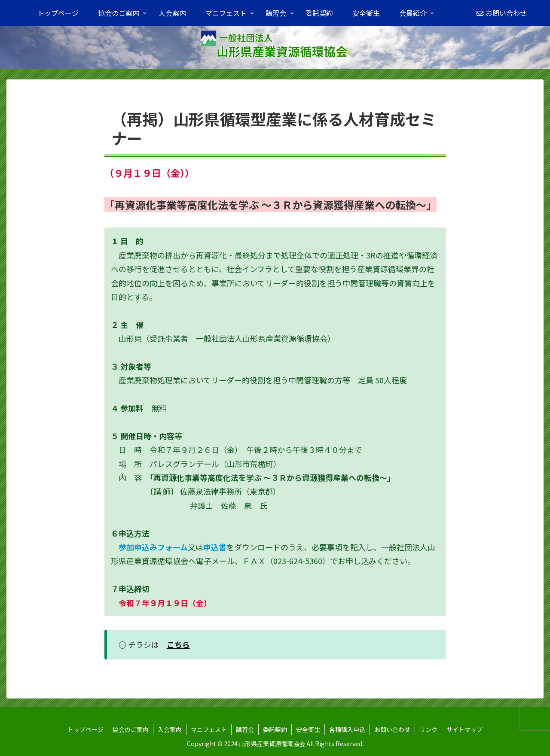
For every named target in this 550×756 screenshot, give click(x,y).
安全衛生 (308, 729)
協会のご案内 (131, 729)
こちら (178, 644)
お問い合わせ (392, 729)
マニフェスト (209, 729)
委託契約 (275, 729)
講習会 (245, 729)
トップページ (86, 729)
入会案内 (170, 729)
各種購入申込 (347, 729)
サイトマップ (464, 729)
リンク (428, 729)
